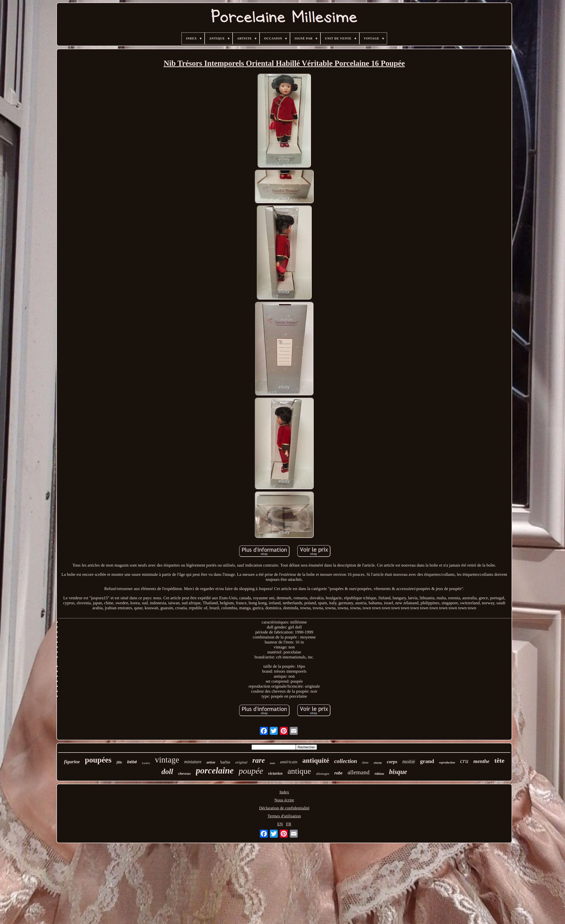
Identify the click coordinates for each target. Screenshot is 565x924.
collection (346, 761)
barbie (225, 762)
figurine (72, 762)
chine (378, 763)
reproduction (447, 763)
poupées (98, 760)
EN (280, 824)
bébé (132, 762)
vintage (167, 760)
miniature (193, 762)
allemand (359, 772)
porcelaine (215, 771)
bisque (398, 772)
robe (339, 773)
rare (259, 760)
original (241, 762)
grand (427, 761)
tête (499, 761)
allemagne (323, 774)
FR (289, 824)
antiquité (316, 760)
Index (284, 792)
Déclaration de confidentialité (284, 808)
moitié (409, 762)
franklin (146, 763)
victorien (275, 773)
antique (299, 771)
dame (365, 763)
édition (379, 774)
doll (167, 771)
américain (289, 762)
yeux (272, 763)
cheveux (185, 773)
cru (464, 761)
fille (119, 762)
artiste (211, 762)
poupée (251, 771)
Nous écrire (284, 800)
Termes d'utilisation (284, 816)
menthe (481, 761)
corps (392, 762)
